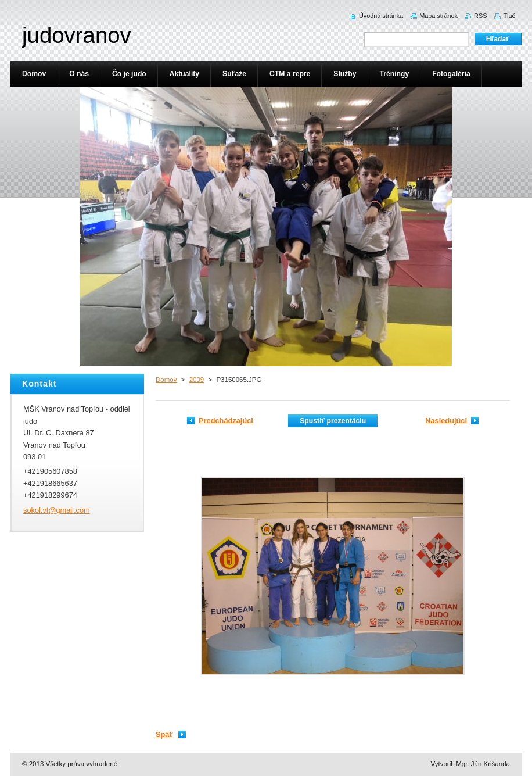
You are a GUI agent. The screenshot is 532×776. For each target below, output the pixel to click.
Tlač (509, 16)
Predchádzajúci (226, 421)
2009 (197, 380)
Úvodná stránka (381, 16)
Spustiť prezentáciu (333, 421)
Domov (166, 380)
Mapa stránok (438, 16)
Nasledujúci (446, 421)
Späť (164, 734)
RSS (480, 16)
